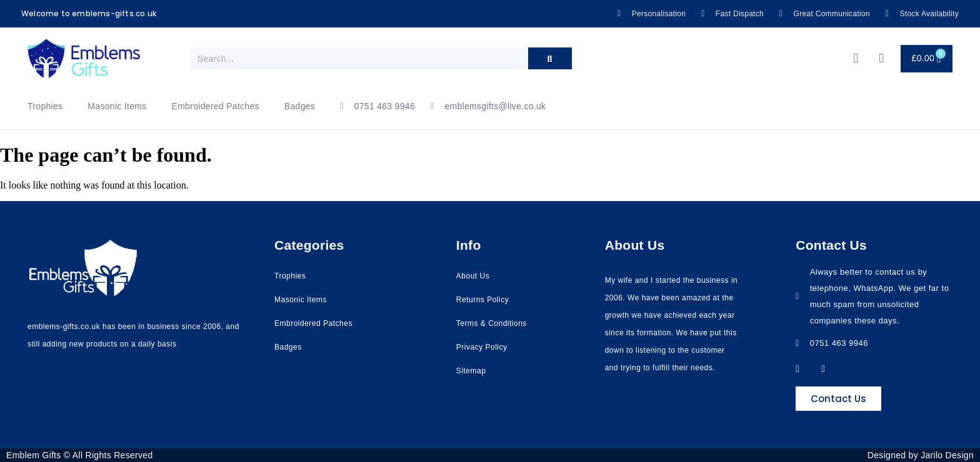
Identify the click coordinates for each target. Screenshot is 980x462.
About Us (473, 276)
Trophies (45, 106)
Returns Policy (482, 300)
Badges (300, 106)
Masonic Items (117, 106)
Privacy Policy (482, 347)
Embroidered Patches (216, 106)
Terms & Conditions (492, 323)
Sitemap (471, 371)
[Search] (550, 58)
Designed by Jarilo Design (921, 455)
